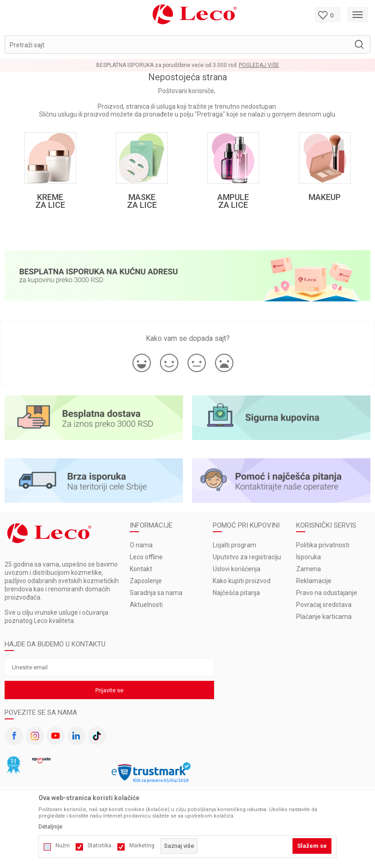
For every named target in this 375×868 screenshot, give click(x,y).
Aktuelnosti (146, 605)
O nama (141, 545)
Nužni (63, 846)
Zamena (309, 569)
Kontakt (141, 569)
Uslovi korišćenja (237, 569)
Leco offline (146, 557)
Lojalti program (234, 545)
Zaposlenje (146, 581)
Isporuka (309, 557)
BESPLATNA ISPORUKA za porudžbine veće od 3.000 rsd (166, 65)
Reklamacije (314, 581)
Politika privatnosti (323, 545)
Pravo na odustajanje (327, 593)
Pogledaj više (259, 65)
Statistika (99, 846)
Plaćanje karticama (324, 617)
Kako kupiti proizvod (242, 581)
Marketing (142, 846)
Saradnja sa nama (156, 593)
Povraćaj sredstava (324, 605)
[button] (187, 45)
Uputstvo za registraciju (247, 557)
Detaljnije (50, 827)
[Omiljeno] (328, 15)
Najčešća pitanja (236, 593)
